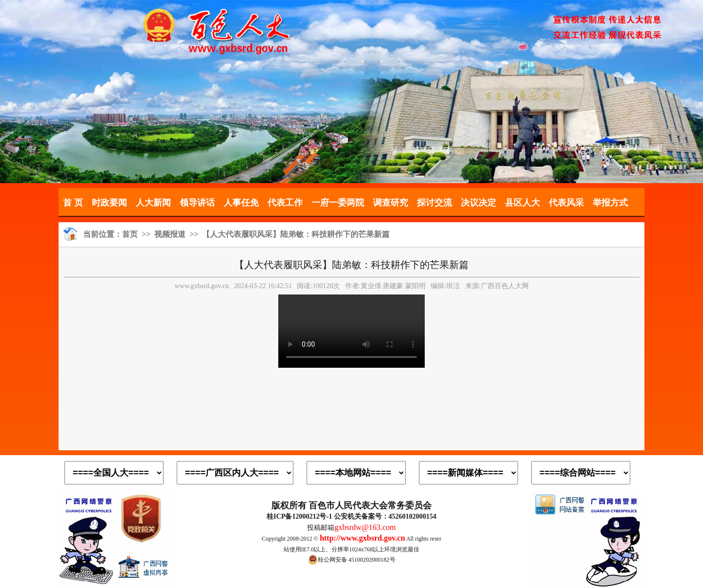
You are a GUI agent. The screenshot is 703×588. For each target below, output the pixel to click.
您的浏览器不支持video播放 (351, 331)
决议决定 (478, 203)
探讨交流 (434, 203)
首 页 (73, 203)
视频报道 (170, 234)
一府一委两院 (338, 203)
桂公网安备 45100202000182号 (352, 560)
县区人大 (522, 203)
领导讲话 (197, 203)
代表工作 (285, 203)
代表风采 (566, 203)
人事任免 (241, 203)
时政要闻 (109, 203)
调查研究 (391, 203)
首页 (130, 234)
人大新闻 (153, 203)
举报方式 (610, 203)
